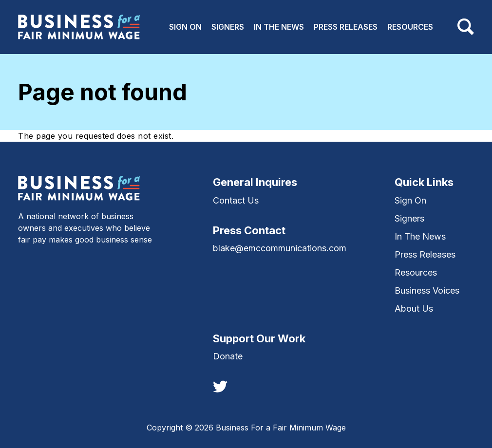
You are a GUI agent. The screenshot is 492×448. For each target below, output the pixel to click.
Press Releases (346, 27)
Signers (228, 27)
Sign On (185, 27)
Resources (410, 27)
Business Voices (427, 290)
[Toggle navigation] (466, 27)
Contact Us (236, 200)
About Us (414, 308)
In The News (279, 27)
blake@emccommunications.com (280, 248)
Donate (228, 356)
